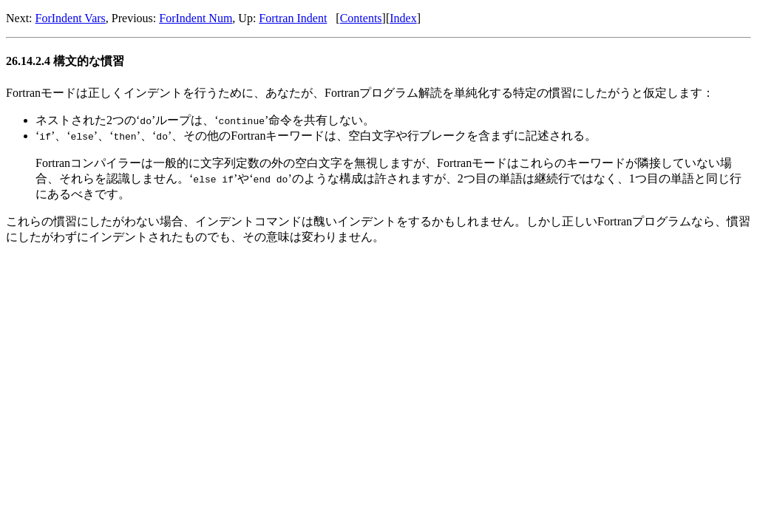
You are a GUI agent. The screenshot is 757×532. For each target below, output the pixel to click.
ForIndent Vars (71, 18)
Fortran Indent (293, 18)
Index (403, 18)
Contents (361, 18)
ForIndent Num (196, 18)
